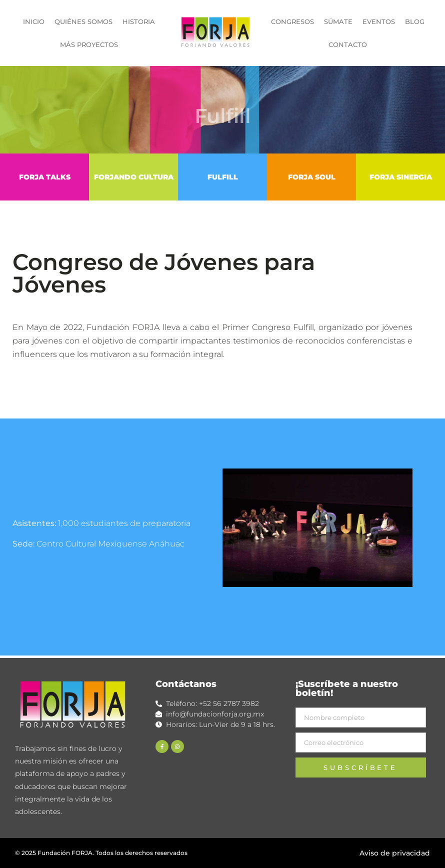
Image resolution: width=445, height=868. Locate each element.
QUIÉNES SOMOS (83, 21)
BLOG (415, 21)
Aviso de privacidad (395, 853)
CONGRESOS (292, 21)
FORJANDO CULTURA (134, 177)
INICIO (34, 21)
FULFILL (223, 177)
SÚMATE (338, 21)
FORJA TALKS (45, 177)
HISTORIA (139, 21)
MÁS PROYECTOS (89, 44)
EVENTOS (379, 21)
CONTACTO (348, 44)
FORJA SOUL (312, 177)
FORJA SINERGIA (401, 177)
